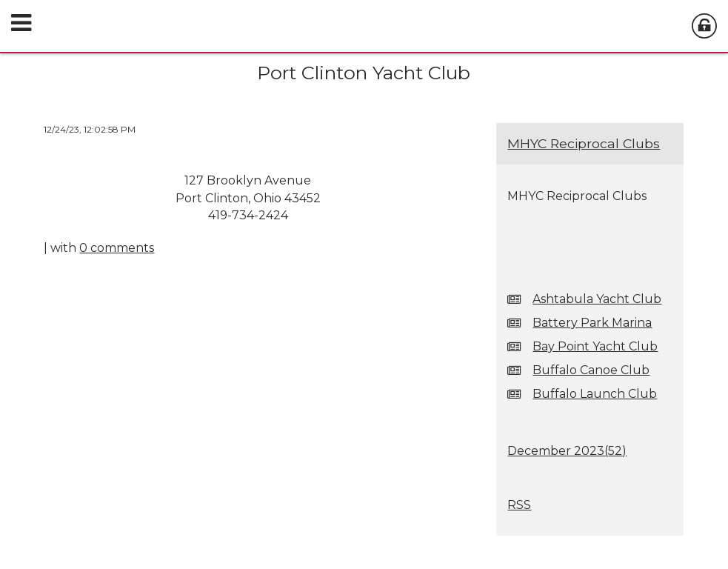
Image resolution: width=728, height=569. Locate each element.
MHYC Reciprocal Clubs (584, 143)
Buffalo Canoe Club (591, 370)
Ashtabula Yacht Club (597, 299)
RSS (519, 505)
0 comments (117, 248)
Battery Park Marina (592, 323)
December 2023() (567, 451)
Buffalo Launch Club (595, 394)
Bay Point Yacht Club (595, 346)
